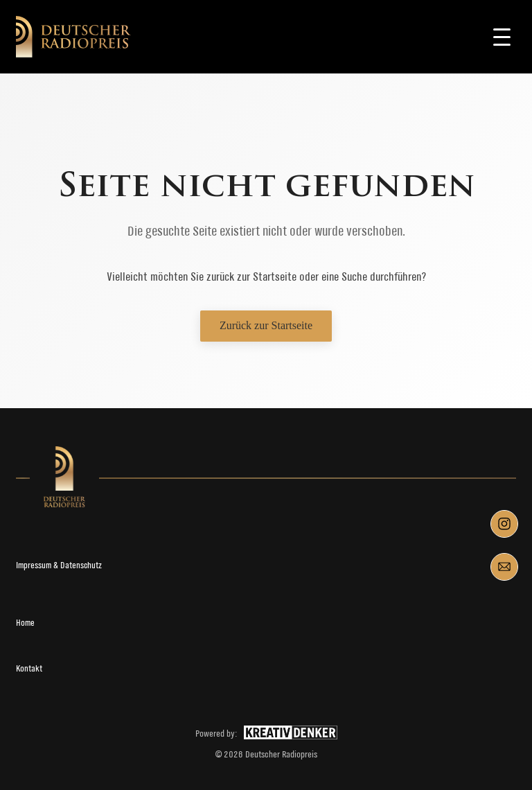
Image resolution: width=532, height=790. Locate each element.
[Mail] (504, 567)
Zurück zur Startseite (266, 325)
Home (25, 623)
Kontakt (29, 668)
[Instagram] (504, 524)
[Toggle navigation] (502, 37)
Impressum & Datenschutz (59, 565)
